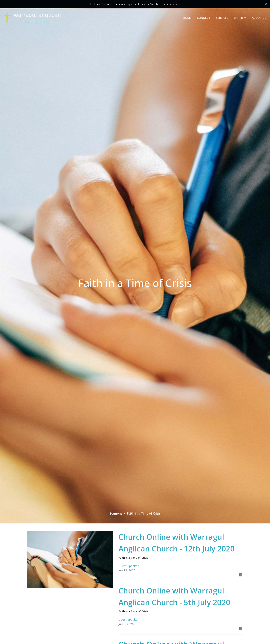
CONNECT (204, 18)
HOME (187, 18)
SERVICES (222, 18)
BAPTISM (240, 18)
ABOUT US (259, 18)
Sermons (116, 513)
